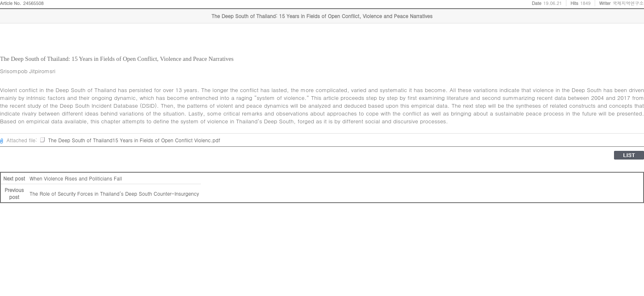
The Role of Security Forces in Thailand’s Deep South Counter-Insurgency (114, 193)
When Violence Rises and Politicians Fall (76, 178)
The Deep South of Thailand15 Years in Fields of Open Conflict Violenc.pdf (130, 140)
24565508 (34, 3)
